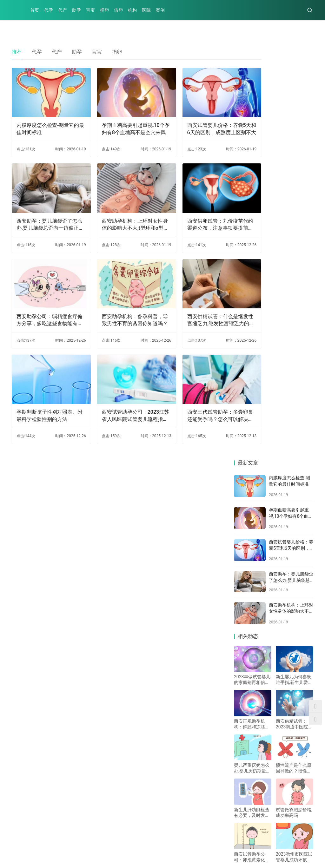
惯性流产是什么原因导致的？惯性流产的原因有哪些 (294, 357)
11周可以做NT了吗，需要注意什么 (212, 749)
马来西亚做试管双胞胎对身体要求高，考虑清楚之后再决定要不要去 (88, 709)
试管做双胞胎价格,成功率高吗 (294, 402)
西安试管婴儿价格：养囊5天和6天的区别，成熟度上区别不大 (191, 122)
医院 (146, 10)
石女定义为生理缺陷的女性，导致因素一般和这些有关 (78, 789)
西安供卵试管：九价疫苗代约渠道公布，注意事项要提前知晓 (190, 209)
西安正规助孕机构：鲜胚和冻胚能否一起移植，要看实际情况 (252, 313)
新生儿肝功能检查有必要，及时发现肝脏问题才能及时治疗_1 (252, 402)
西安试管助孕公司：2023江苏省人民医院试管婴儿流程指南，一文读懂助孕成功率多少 (117, 385)
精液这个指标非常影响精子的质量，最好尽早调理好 (231, 789)
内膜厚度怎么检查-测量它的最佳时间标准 (43, 121)
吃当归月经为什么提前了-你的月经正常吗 (64, 689)
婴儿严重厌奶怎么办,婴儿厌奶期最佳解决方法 (252, 357)
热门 (21, 544)
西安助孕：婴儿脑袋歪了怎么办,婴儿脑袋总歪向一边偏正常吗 (45, 209)
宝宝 (90, 10)
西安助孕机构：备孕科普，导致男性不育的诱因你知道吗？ (117, 297)
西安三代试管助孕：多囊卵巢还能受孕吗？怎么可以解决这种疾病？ (190, 385)
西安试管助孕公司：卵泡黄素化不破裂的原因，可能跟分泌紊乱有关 (252, 446)
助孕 (76, 10)
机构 (132, 10)
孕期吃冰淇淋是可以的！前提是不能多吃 (219, 709)
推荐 (17, 52)
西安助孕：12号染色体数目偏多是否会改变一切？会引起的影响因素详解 (243, 689)
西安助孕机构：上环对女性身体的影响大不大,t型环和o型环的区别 (117, 209)
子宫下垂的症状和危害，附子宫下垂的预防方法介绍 (231, 729)
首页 (35, 10)
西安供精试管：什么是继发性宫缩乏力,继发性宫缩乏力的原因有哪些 (191, 297)
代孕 (49, 10)
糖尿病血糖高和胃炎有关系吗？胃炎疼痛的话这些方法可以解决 (243, 769)
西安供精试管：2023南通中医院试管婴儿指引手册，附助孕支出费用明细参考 (294, 313)
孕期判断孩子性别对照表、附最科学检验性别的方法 (44, 385)
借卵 (118, 10)
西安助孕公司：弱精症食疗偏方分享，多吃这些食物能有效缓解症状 (44, 297)
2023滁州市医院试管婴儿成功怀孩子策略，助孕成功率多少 (294, 446)
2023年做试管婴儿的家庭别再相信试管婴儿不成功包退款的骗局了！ (252, 269)
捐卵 (104, 10)
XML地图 (153, 853)
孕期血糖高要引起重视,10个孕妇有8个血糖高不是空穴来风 (117, 122)
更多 (151, 670)
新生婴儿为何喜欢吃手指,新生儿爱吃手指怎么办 (294, 269)
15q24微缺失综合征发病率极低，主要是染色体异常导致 (80, 749)
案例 (160, 10)
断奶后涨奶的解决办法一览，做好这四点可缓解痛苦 (76, 729)
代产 (63, 10)
